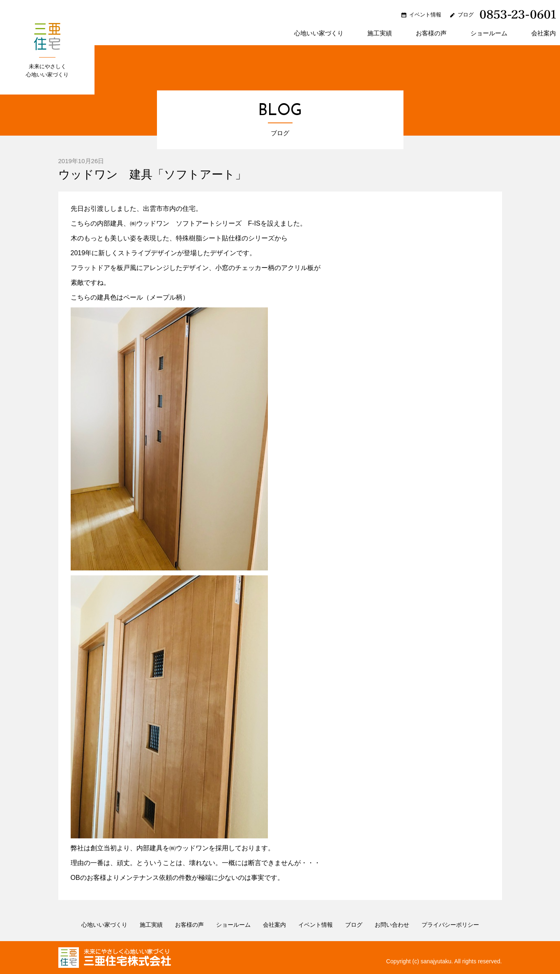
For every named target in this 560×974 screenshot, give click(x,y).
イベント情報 (425, 15)
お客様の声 (431, 33)
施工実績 (380, 33)
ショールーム (489, 33)
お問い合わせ (392, 925)
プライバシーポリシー (450, 925)
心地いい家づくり (319, 33)
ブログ (466, 15)
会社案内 (544, 33)
